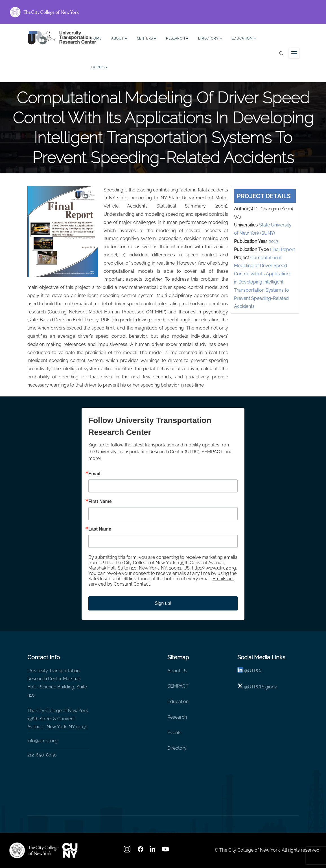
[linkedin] (240, 671)
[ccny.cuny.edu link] (163, 12)
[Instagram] (128, 851)
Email (94, 474)
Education (244, 39)
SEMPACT (178, 686)
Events (99, 68)
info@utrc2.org (42, 741)
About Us (177, 671)
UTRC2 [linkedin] (255, 671)
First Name (100, 501)
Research (177, 39)
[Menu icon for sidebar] (294, 53)
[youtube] (166, 851)
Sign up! (163, 603)
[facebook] (141, 851)
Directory (210, 39)
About (119, 39)
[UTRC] (34, 850)
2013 (274, 241)
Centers (147, 39)
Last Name (100, 529)
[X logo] (240, 687)
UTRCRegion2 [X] (262, 687)
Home (96, 38)
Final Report (283, 249)
